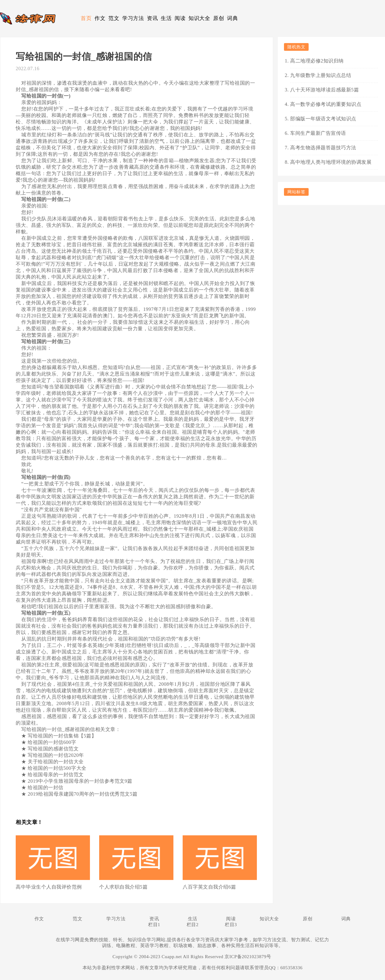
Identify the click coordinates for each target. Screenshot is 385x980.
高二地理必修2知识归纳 (317, 61)
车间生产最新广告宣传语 (318, 133)
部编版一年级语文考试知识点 (323, 119)
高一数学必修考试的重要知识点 (326, 104)
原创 (219, 18)
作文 (100, 18)
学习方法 (133, 18)
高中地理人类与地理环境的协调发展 (331, 162)
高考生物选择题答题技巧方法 (323, 148)
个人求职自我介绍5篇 (123, 887)
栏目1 (154, 925)
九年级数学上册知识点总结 (321, 75)
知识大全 (199, 18)
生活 (166, 18)
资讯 (152, 18)
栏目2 (193, 925)
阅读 (180, 18)
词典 (232, 18)
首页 (86, 18)
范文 (114, 18)
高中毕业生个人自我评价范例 (49, 887)
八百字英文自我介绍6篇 (209, 887)
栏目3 (231, 925)
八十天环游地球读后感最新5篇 (324, 90)
